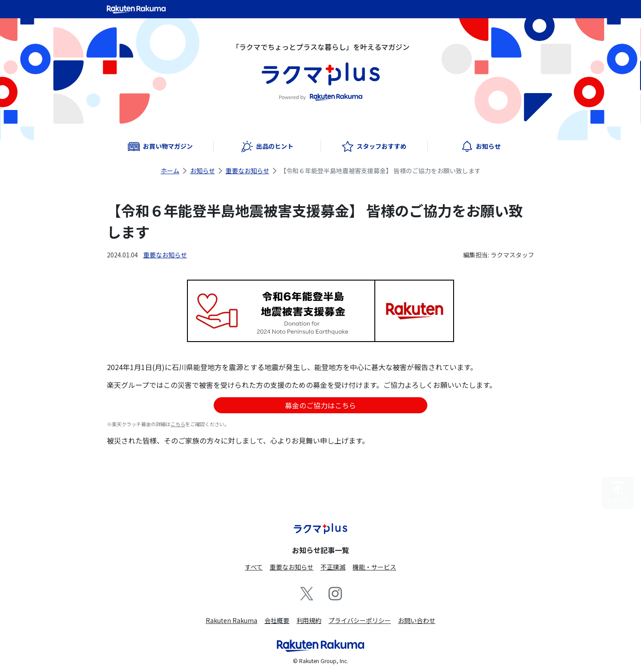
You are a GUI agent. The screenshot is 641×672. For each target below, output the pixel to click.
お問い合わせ (417, 620)
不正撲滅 (333, 567)
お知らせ (203, 171)
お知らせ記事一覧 (320, 550)
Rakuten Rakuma (231, 620)
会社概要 (277, 620)
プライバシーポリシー (360, 620)
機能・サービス (374, 567)
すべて (254, 567)
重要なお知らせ (247, 171)
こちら (178, 424)
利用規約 (309, 620)
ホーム (170, 171)
